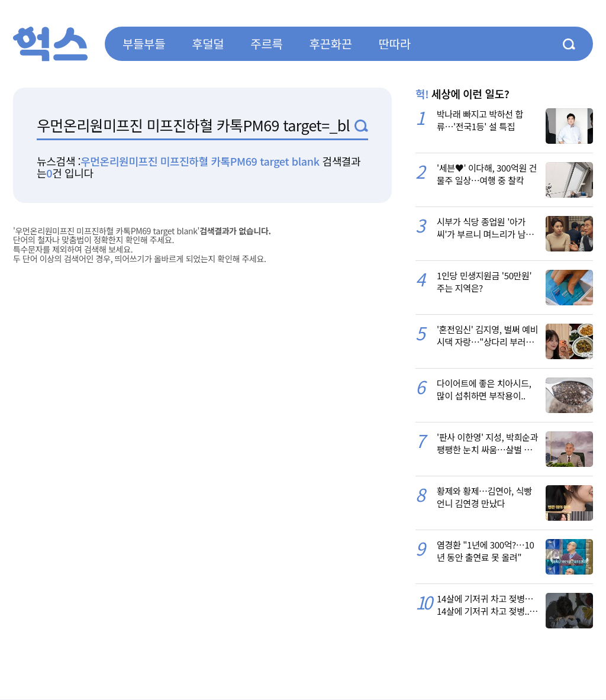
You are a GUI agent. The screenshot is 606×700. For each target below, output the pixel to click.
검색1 (361, 126)
